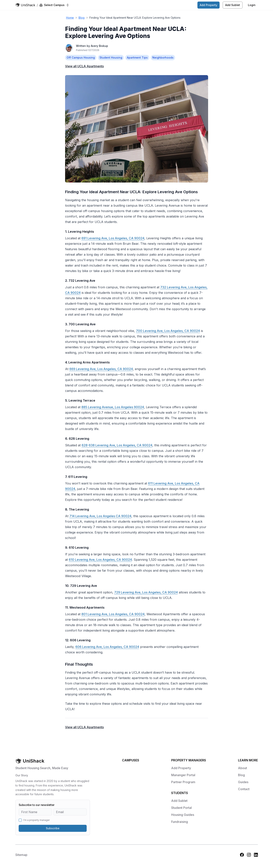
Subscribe (53, 828)
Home (70, 18)
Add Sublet (233, 5)
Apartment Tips (137, 57)
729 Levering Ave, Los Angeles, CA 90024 (146, 592)
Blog (82, 18)
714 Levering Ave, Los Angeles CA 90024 (100, 516)
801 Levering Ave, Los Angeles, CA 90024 (113, 614)
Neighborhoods (163, 57)
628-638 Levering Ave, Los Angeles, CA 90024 (117, 445)
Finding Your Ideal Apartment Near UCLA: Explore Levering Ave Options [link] (135, 18)
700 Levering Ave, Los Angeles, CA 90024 (168, 331)
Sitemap (21, 855)
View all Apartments (84, 66)
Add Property (208, 5)
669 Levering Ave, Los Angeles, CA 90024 (101, 369)
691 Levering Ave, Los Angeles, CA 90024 (113, 238)
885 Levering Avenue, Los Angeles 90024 (113, 407)
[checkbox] (20, 820)
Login (252, 5)
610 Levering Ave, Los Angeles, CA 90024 (100, 560)
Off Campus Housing (81, 57)
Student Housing (111, 57)
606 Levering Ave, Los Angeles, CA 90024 (107, 647)
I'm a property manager (37, 820)
